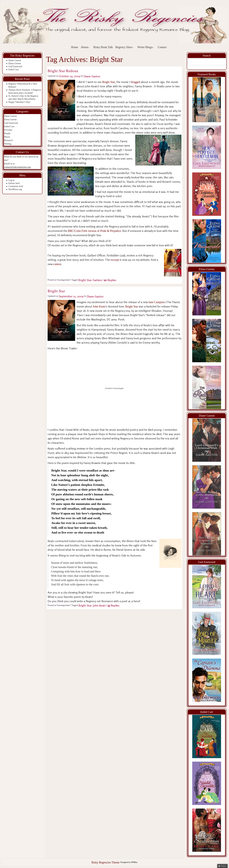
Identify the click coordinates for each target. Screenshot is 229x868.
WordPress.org (15, 189)
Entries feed (14, 183)
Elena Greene (15, 63)
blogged (136, 82)
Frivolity (8, 130)
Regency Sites (124, 47)
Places (7, 137)
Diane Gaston (15, 60)
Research (8, 140)
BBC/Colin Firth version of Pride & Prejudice (94, 231)
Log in (11, 180)
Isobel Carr (14, 69)
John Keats (99, 306)
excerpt (115, 260)
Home (75, 47)
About (85, 47)
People (7, 133)
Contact (162, 47)
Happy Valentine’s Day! (19, 102)
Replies (110, 280)
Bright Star (109, 82)
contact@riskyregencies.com (18, 167)
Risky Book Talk (103, 47)
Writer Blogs (145, 47)
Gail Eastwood (15, 66)
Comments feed (16, 186)
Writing (8, 144)
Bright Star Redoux (63, 71)
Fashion (97, 280)
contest (57, 264)
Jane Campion (157, 302)
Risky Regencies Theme (105, 862)
